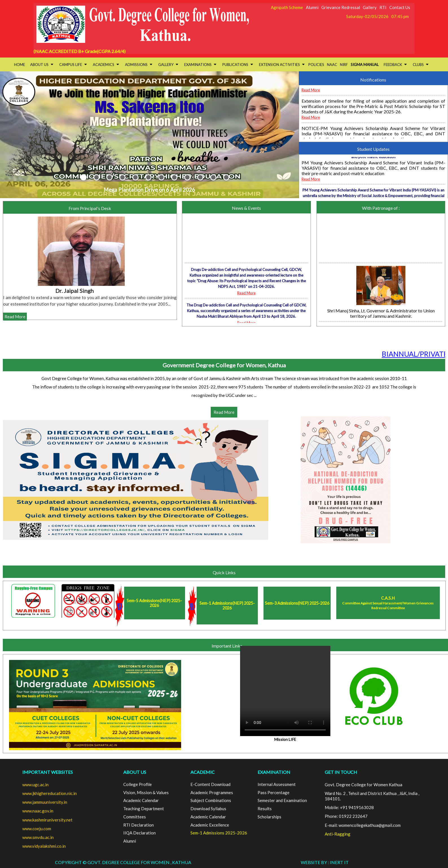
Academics (106, 65)
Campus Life (73, 65)
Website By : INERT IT (325, 862)
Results (265, 809)
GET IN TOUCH (341, 772)
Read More (311, 103)
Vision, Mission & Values (146, 792)
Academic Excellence (210, 825)
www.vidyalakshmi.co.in (44, 846)
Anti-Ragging (338, 834)
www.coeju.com (37, 829)
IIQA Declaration (140, 833)
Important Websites (48, 772)
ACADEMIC (203, 772)
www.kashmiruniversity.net (47, 820)
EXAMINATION (274, 772)
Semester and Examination (282, 800)
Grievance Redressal (341, 7)
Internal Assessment (277, 784)
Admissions (139, 65)
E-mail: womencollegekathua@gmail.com (363, 825)
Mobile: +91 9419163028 (349, 807)
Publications (238, 65)
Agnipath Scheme (287, 7)
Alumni (312, 7)
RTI (383, 7)
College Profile (138, 784)
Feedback (395, 65)
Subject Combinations (211, 800)
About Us (42, 65)
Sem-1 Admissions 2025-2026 (219, 833)
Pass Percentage (274, 792)
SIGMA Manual (365, 65)
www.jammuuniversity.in (45, 802)
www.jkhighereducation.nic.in (50, 793)
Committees (135, 817)
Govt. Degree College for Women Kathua (364, 785)
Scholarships (269, 817)
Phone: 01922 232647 (346, 816)
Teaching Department (144, 809)
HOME (20, 65)
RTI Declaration (139, 825)
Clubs (421, 65)
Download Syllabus (208, 809)
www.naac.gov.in (38, 811)
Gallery (370, 7)
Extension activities (282, 65)
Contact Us (400, 7)
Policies (316, 65)
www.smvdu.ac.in (38, 837)
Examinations (200, 65)
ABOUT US (135, 772)
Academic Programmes (212, 792)
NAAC (332, 65)
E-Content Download (210, 784)
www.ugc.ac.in (35, 785)
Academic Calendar (141, 800)
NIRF (344, 65)
